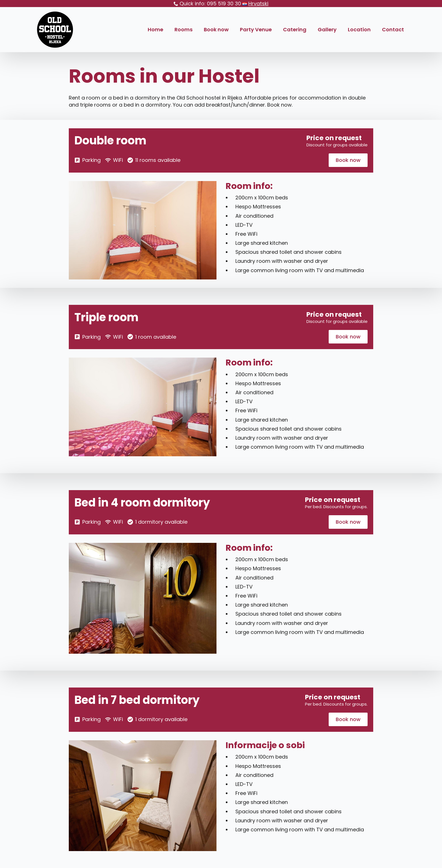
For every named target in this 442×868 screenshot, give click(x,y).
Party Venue (256, 29)
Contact (393, 29)
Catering (295, 29)
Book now (216, 29)
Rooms (184, 29)
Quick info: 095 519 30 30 (210, 4)
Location (359, 29)
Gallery (327, 29)
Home (155, 29)
